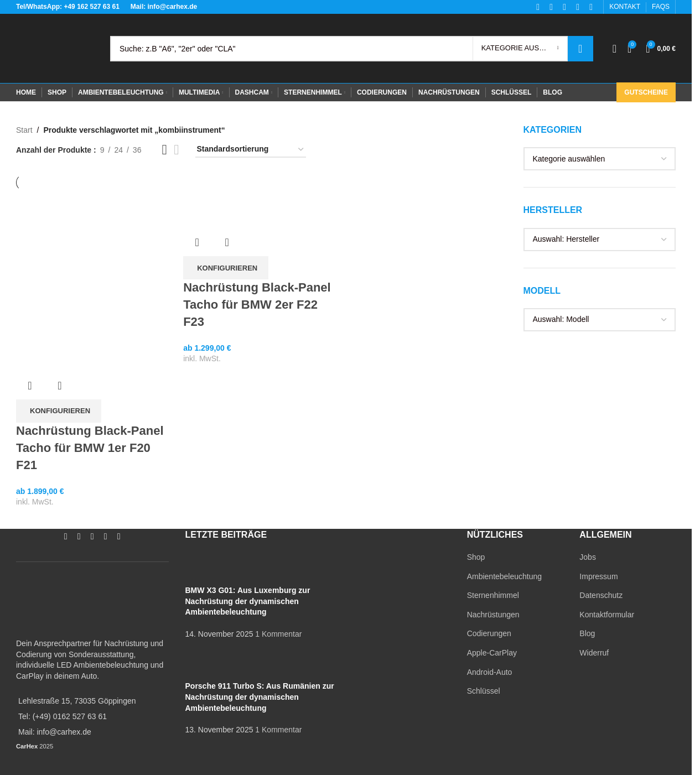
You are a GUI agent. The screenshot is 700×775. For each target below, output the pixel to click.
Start (24, 130)
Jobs (588, 557)
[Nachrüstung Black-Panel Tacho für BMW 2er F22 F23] (261, 202)
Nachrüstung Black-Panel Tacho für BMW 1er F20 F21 (90, 448)
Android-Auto (490, 672)
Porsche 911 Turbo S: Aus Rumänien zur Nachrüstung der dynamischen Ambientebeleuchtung (260, 697)
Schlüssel (484, 691)
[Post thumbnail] (206, 568)
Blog (587, 633)
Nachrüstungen (493, 615)
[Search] (352, 49)
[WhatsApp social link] (106, 537)
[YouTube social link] (92, 537)
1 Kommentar (278, 634)
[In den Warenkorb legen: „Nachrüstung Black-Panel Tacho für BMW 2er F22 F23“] (226, 268)
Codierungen (489, 633)
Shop (476, 557)
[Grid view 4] (176, 150)
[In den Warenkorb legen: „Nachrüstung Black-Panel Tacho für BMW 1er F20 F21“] (59, 411)
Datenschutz (601, 595)
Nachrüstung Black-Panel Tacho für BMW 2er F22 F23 (257, 305)
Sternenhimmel (493, 595)
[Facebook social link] (66, 537)
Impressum (598, 576)
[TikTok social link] (119, 537)
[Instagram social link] (79, 537)
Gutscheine (646, 92)
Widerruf (594, 653)
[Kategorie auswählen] (520, 49)
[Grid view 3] (164, 150)
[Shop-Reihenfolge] (251, 150)
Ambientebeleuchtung (504, 576)
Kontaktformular (607, 615)
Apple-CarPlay (492, 653)
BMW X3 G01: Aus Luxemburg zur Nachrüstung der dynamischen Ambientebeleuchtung (248, 601)
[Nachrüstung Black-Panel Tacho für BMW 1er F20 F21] (94, 268)
